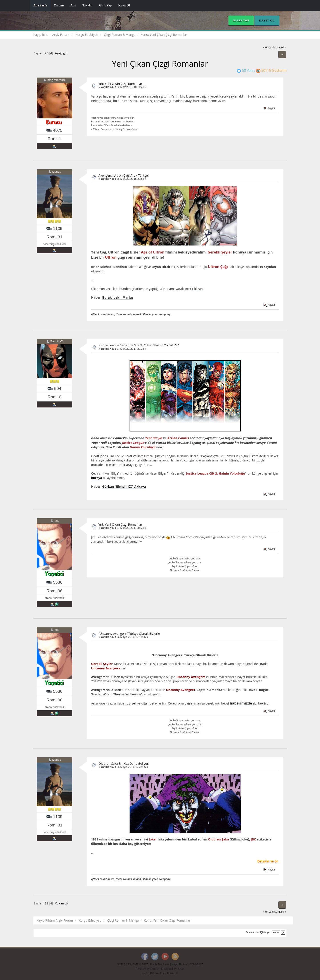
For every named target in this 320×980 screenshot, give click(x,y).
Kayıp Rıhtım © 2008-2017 (187, 964)
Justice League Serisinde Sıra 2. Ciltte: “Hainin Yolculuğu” (139, 345)
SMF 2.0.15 (124, 964)
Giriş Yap (105, 5)
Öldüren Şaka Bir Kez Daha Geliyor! (124, 763)
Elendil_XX (56, 341)
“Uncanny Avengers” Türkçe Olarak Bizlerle (129, 634)
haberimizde (241, 703)
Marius (56, 172)
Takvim (87, 5)
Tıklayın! (198, 289)
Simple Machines (159, 964)
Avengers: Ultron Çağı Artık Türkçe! (124, 175)
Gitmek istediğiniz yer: (259, 932)
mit (56, 521)
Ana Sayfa (40, 5)
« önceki (268, 47)
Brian (181, 969)
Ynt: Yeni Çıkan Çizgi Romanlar (120, 84)
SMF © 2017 (140, 964)
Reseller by (143, 969)
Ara (73, 5)
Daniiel (155, 969)
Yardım (59, 5)
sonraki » (280, 47)
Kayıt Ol (124, 5)
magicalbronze (57, 80)
